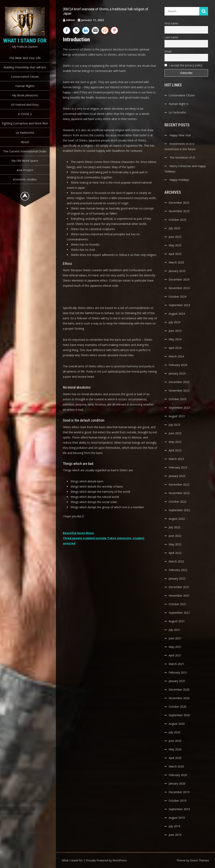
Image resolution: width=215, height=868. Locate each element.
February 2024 (178, 365)
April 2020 (175, 758)
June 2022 (175, 536)
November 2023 (179, 390)
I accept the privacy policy (183, 65)
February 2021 (178, 672)
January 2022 (177, 578)
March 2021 (176, 664)
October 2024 (178, 297)
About (25, 142)
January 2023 (177, 476)
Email (168, 51)
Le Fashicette (25, 133)
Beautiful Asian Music (78, 533)
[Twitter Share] (76, 30)
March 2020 (176, 766)
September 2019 (179, 809)
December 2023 (179, 382)
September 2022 (179, 510)
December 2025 (179, 203)
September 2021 (179, 613)
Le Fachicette (177, 112)
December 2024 (179, 279)
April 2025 (175, 254)
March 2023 (176, 459)
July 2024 (174, 322)
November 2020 (179, 698)
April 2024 (175, 348)
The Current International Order (25, 151)
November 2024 (179, 288)
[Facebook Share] (67, 30)
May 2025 (175, 245)
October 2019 (178, 801)
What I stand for (25, 41)
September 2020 (179, 715)
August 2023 (177, 416)
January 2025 (177, 271)
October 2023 (178, 399)
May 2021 (175, 647)
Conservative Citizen (25, 76)
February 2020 (178, 775)
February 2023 (178, 467)
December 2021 (179, 587)
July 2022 (174, 527)
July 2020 (174, 732)
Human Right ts (179, 104)
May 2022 (175, 544)
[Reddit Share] (105, 30)
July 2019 (174, 826)
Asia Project (25, 170)
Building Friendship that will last (25, 67)
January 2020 (177, 783)
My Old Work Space (25, 161)
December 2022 (179, 484)
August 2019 (177, 818)
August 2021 (177, 621)
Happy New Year (180, 135)
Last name (171, 37)
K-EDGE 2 (25, 114)
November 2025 (179, 211)
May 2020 (175, 749)
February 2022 (178, 570)
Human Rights (25, 86)
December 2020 (179, 689)
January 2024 (177, 373)
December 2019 (179, 792)
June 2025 (175, 237)
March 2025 (176, 262)
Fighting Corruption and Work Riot (25, 123)
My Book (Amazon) (25, 95)
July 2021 (174, 630)
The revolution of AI (182, 157)
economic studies (25, 179)
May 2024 (175, 339)
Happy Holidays (179, 180)
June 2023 (175, 433)
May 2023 (175, 442)
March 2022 (176, 561)
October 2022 (178, 502)
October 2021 (178, 604)
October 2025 (178, 220)
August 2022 (177, 519)
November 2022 (179, 493)
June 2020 (175, 741)
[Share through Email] (95, 30)
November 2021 (179, 596)
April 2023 (175, 450)
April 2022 (175, 553)
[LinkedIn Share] (86, 30)
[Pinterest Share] (114, 30)
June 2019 (175, 835)
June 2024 (175, 331)
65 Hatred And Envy (25, 105)
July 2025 (174, 228)
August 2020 (177, 724)
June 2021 (175, 638)
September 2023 (179, 408)
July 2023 (174, 425)
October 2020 (178, 707)
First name (171, 23)
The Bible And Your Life (25, 58)
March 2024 (176, 356)
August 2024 (177, 314)
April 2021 (175, 655)
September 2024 (179, 305)
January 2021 (177, 681)
